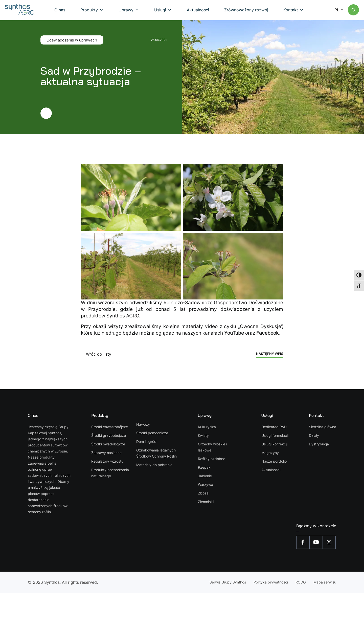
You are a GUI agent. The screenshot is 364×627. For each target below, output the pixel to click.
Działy (314, 435)
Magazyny (270, 453)
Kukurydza (207, 427)
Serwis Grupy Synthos (228, 582)
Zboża (203, 493)
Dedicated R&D (274, 427)
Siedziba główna (323, 427)
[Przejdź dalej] (104, 113)
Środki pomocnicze (152, 433)
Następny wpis (270, 354)
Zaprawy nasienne (106, 453)
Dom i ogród (146, 441)
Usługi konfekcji (274, 444)
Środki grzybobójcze (109, 435)
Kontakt (316, 415)
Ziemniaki (206, 502)
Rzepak (204, 467)
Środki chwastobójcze (110, 427)
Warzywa (206, 484)
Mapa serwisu (325, 582)
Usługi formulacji (275, 435)
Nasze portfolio (274, 461)
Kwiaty (203, 435)
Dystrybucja (319, 444)
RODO (301, 582)
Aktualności (271, 470)
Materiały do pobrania (154, 465)
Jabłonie (205, 476)
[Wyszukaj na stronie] (353, 10)
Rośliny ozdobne (212, 459)
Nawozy (143, 424)
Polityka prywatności (271, 582)
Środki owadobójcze (108, 444)
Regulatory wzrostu (107, 461)
